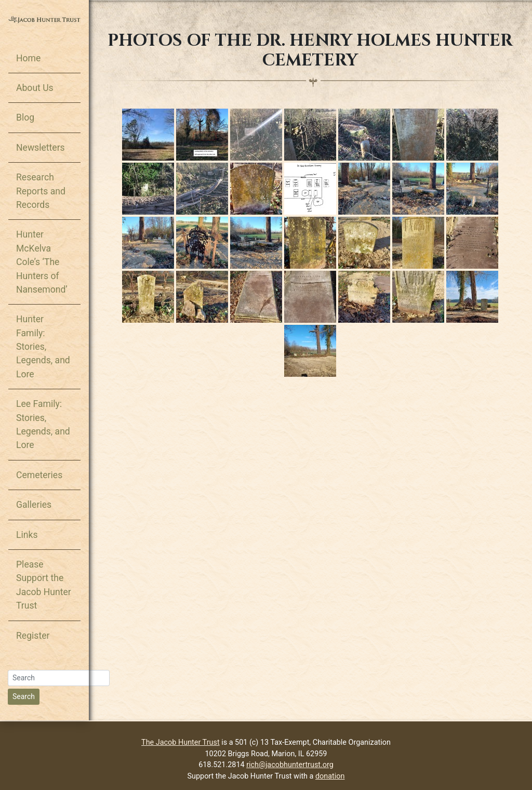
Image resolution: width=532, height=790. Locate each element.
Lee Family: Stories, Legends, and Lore (43, 424)
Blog (25, 117)
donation (330, 776)
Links (27, 535)
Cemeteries (39, 475)
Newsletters (41, 148)
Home (28, 58)
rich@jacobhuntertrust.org (290, 765)
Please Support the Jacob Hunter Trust (44, 585)
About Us (35, 88)
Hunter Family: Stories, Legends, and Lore (43, 347)
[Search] (59, 678)
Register (33, 636)
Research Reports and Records (41, 191)
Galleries (34, 505)
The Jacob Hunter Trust (181, 742)
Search (24, 696)
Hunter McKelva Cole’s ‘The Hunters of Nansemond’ (42, 262)
